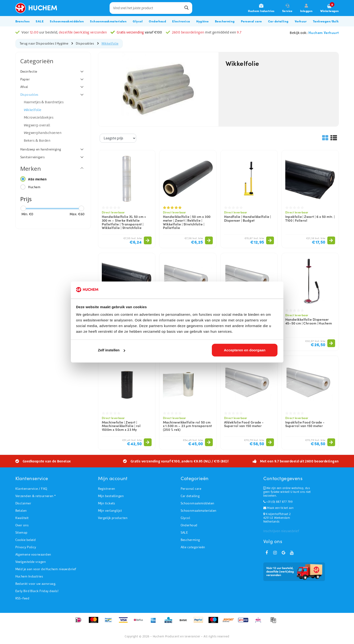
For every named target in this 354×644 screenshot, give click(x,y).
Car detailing (190, 496)
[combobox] (151, 8)
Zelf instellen (112, 351)
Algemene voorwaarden (33, 555)
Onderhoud (189, 525)
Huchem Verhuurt (324, 32)
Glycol (186, 518)
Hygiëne (63, 44)
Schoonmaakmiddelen (198, 503)
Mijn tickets (107, 503)
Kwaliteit (22, 518)
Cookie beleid (26, 540)
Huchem (34, 187)
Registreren (107, 489)
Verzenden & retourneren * (36, 496)
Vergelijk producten (113, 518)
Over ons (22, 525)
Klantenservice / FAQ (31, 489)
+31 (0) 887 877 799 (278, 502)
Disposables (85, 44)
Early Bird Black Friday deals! (37, 591)
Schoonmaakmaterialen (199, 511)
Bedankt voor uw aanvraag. (36, 584)
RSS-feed (22, 598)
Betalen (21, 511)
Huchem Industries (29, 576)
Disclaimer (23, 503)
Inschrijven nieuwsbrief (281, 531)
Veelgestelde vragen (31, 562)
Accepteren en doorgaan (245, 351)
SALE (184, 533)
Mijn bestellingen (111, 496)
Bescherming (190, 540)
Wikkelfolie (110, 44)
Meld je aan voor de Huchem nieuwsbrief (46, 569)
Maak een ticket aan (278, 508)
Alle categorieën (193, 547)
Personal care (191, 489)
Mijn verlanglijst (110, 511)
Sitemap (21, 533)
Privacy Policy (26, 547)
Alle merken (37, 179)
